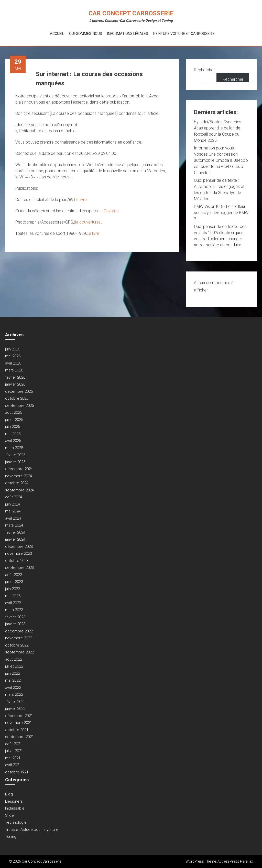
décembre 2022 (19, 631)
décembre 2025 (19, 391)
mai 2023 (13, 596)
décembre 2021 (19, 716)
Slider (10, 815)
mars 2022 (14, 694)
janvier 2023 (15, 624)
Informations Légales (128, 34)
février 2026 (15, 377)
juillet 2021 (14, 751)
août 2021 (14, 744)
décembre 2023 (19, 547)
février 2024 (15, 532)
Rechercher (204, 70)
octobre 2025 (17, 398)
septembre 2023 (19, 568)
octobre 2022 (17, 645)
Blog (9, 794)
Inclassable (15, 808)
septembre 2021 (19, 737)
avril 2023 (13, 603)
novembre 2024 (19, 476)
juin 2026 (13, 349)
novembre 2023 (19, 553)
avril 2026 (13, 363)
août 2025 (14, 412)
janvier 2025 (15, 462)
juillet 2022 (14, 666)
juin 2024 (13, 504)
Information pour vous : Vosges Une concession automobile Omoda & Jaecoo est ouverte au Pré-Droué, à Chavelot (221, 160)
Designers (14, 801)
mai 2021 (13, 758)
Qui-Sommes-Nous (86, 34)
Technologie (16, 822)
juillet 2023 (14, 582)
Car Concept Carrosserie (131, 13)
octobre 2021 (17, 730)
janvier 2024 (15, 539)
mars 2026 (14, 370)
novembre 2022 (19, 638)
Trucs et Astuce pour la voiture (32, 830)
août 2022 (14, 659)
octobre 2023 (17, 561)
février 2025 (15, 455)
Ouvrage (112, 211)
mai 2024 (13, 511)
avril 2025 (13, 441)
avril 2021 (13, 765)
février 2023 (15, 617)
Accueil (57, 34)
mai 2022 (13, 680)
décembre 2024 (19, 469)
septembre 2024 (19, 490)
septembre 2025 (19, 406)
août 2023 (14, 575)
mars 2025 (14, 448)
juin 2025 (13, 427)
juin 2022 (13, 673)
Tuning (11, 836)
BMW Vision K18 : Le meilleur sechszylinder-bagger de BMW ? (221, 213)
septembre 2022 (19, 652)
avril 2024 (13, 518)
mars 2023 (14, 610)
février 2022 (15, 702)
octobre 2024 (17, 483)
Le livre (81, 200)
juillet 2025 (14, 420)
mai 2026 (13, 356)
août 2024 (14, 497)
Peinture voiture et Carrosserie (184, 34)
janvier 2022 (15, 709)
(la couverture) (88, 222)
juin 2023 (13, 589)
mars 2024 (14, 525)
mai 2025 (13, 434)
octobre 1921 (17, 772)
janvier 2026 (15, 384)
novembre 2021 (19, 723)
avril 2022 (13, 688)
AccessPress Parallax (235, 861)
